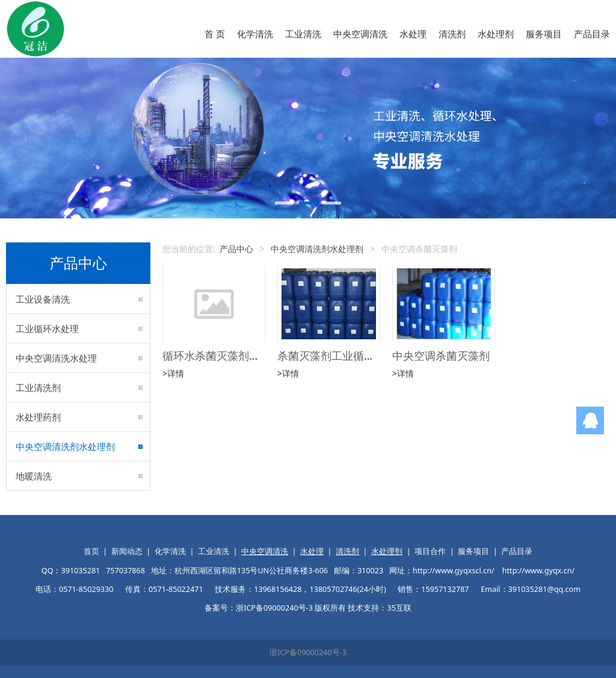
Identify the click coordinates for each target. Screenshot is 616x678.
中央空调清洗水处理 (56, 358)
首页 (91, 551)
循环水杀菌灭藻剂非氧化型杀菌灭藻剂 (254, 356)
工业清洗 (303, 34)
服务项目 (544, 34)
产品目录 (592, 34)
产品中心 (236, 249)
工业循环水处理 (47, 328)
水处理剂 (496, 34)
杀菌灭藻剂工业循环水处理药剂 (353, 356)
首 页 (215, 34)
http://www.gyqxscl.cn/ (454, 571)
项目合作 (430, 551)
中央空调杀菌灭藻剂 (441, 356)
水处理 (413, 34)
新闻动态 (127, 551)
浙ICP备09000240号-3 (308, 652)
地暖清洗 (34, 476)
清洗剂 (452, 34)
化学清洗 (255, 34)
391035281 (80, 571)
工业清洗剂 (38, 387)
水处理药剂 (38, 417)
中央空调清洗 (360, 34)
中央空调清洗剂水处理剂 (65, 446)
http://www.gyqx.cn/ (538, 571)
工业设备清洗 (43, 299)
